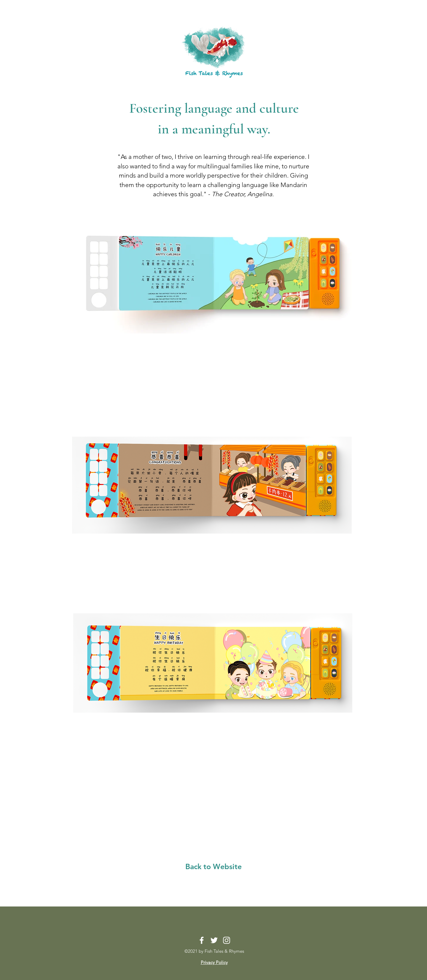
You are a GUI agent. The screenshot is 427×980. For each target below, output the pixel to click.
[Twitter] (214, 940)
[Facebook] (202, 940)
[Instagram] (227, 940)
